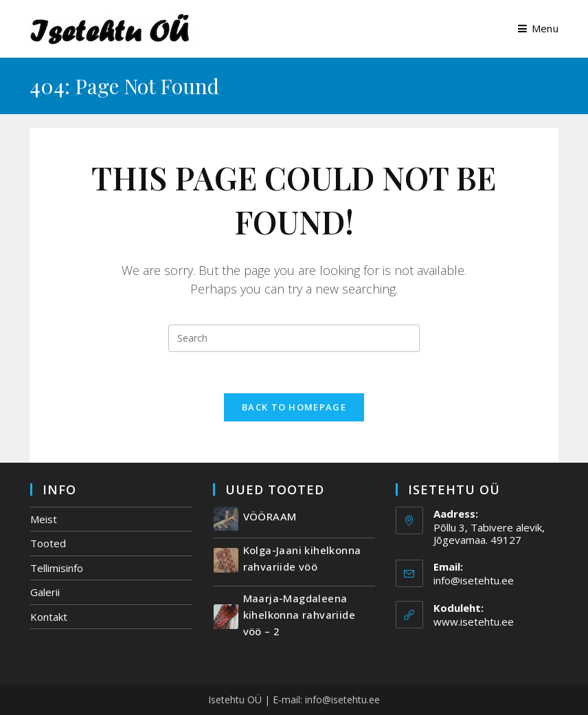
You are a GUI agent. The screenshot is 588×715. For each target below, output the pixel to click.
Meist (44, 519)
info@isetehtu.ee (474, 580)
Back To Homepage (294, 407)
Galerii (45, 592)
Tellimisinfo (57, 568)
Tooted (48, 543)
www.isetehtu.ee (474, 621)
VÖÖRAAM (270, 516)
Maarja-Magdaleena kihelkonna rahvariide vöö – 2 (299, 615)
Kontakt (49, 617)
